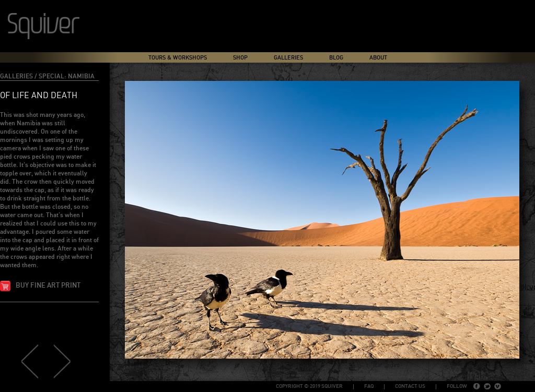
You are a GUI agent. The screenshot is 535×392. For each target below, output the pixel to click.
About (378, 58)
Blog (336, 58)
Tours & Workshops (178, 58)
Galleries (288, 58)
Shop (240, 58)
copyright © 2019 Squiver (309, 386)
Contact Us (410, 386)
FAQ (369, 386)
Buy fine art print (48, 286)
